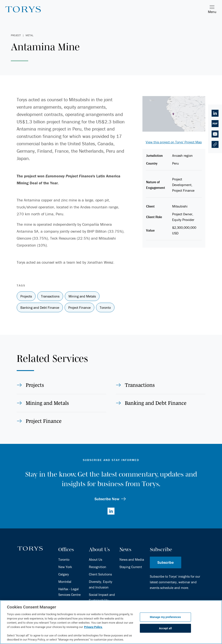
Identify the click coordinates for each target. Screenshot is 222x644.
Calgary (64, 574)
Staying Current (131, 567)
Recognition (98, 567)
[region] (111, 622)
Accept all (165, 628)
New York (65, 567)
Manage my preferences (165, 617)
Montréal (65, 582)
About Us (95, 559)
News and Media (132, 559)
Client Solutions (100, 574)
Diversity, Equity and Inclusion (101, 584)
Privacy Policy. (93, 627)
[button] (215, 144)
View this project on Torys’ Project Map (174, 142)
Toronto (64, 559)
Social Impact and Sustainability (102, 597)
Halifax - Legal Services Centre (69, 592)
